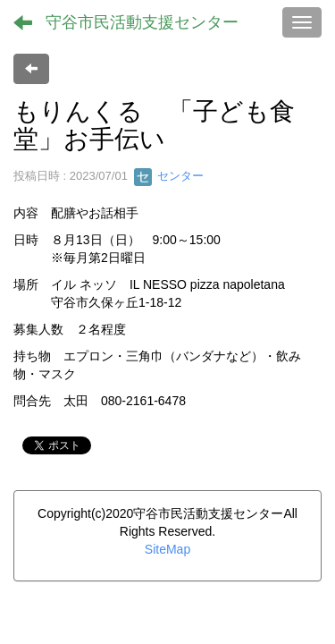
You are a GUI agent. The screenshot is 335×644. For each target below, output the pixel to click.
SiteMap (167, 549)
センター (169, 176)
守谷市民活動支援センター (142, 22)
